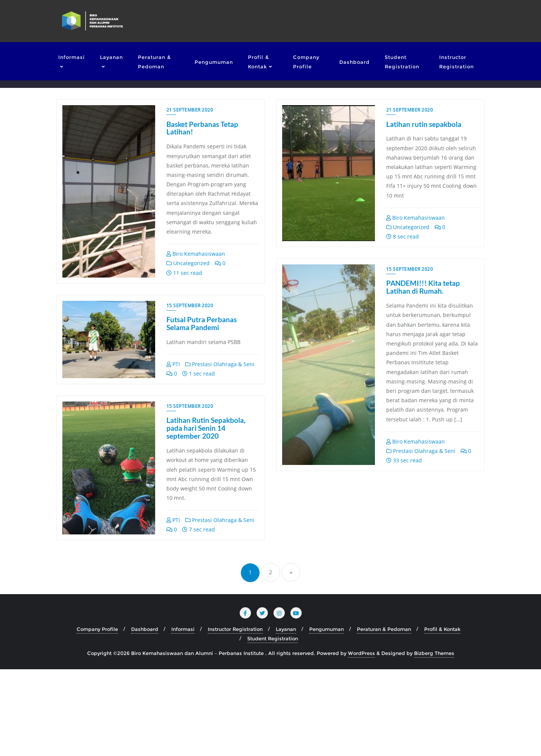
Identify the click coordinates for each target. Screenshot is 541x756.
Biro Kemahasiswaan (196, 254)
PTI (173, 552)
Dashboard (145, 716)
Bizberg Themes (434, 740)
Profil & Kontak (442, 716)
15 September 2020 (410, 269)
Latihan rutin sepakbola (424, 124)
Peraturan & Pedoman (384, 716)
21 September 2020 (190, 110)
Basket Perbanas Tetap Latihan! (202, 128)
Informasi (183, 716)
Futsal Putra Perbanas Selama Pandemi (202, 511)
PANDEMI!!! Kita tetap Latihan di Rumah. (423, 287)
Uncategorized (188, 263)
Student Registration (273, 725)
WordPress (361, 740)
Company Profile (97, 716)
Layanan (286, 716)
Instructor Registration (235, 716)
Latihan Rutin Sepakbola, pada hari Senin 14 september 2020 (426, 515)
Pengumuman (326, 716)
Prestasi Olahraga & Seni (421, 451)
